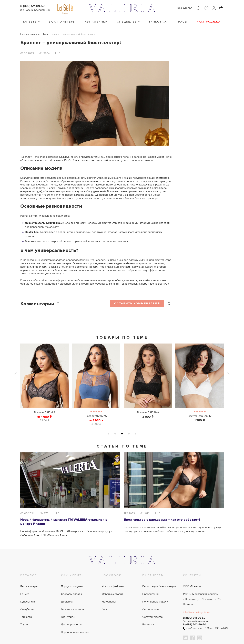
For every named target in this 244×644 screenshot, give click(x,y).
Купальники (96, 22)
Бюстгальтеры (62, 22)
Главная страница (30, 34)
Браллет (27, 157)
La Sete (30, 22)
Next (229, 376)
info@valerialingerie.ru (196, 612)
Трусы (182, 22)
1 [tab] (108, 434)
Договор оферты (72, 625)
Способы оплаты (71, 594)
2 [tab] (115, 434)
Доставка (67, 602)
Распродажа (209, 22)
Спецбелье (127, 22)
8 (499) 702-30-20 (195, 625)
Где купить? (68, 617)
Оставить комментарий (137, 304)
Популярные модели (155, 602)
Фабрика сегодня (113, 594)
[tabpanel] (44, 383)
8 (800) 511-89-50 (32, 6)
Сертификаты (151, 609)
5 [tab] (136, 434)
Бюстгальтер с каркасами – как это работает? (162, 520)
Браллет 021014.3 (45, 412)
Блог (46, 34)
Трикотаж (158, 22)
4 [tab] (129, 434)
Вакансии (148, 625)
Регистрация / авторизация (159, 586)
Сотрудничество (152, 617)
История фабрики (113, 586)
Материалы (109, 602)
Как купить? (185, 8)
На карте (188, 604)
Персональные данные (75, 632)
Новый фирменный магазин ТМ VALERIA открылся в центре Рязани (64, 522)
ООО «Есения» (192, 586)
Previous (15, 376)
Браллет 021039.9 (148, 412)
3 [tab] (122, 434)
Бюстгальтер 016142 (200, 416)
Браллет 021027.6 (96, 416)
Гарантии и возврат (73, 609)
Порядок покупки (72, 586)
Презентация (150, 594)
